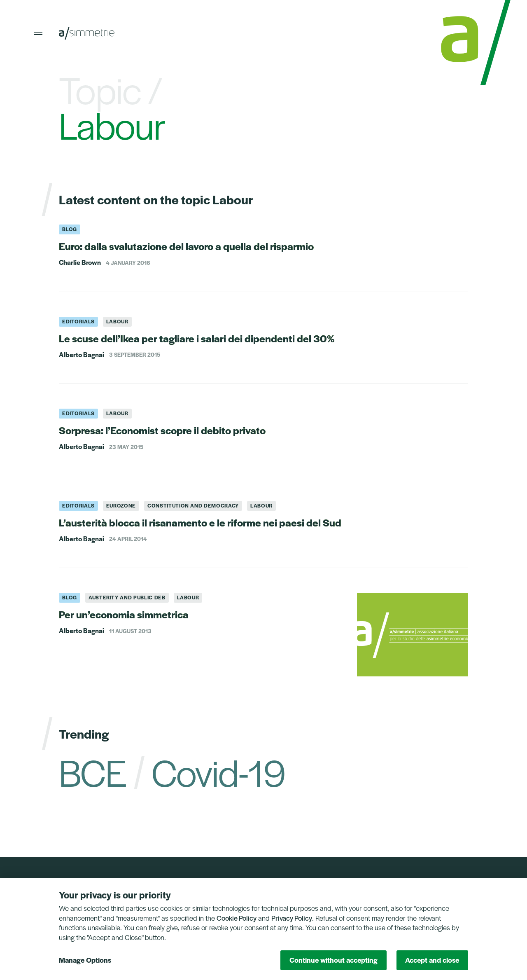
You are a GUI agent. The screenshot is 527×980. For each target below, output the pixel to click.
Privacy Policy (292, 918)
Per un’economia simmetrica (124, 614)
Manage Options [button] (85, 960)
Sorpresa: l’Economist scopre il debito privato (162, 430)
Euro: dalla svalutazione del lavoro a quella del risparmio (186, 246)
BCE (92, 772)
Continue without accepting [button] (333, 960)
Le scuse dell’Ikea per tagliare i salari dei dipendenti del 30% (197, 338)
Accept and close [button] (432, 960)
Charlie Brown (80, 262)
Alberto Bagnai (82, 355)
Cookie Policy (237, 918)
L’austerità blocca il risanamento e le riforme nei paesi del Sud (200, 522)
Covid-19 (218, 772)
